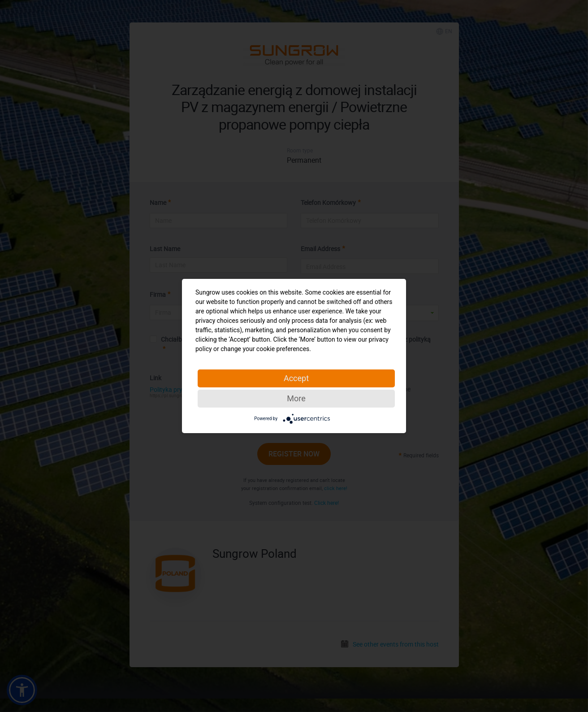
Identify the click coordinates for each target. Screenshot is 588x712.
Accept (296, 378)
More (296, 398)
